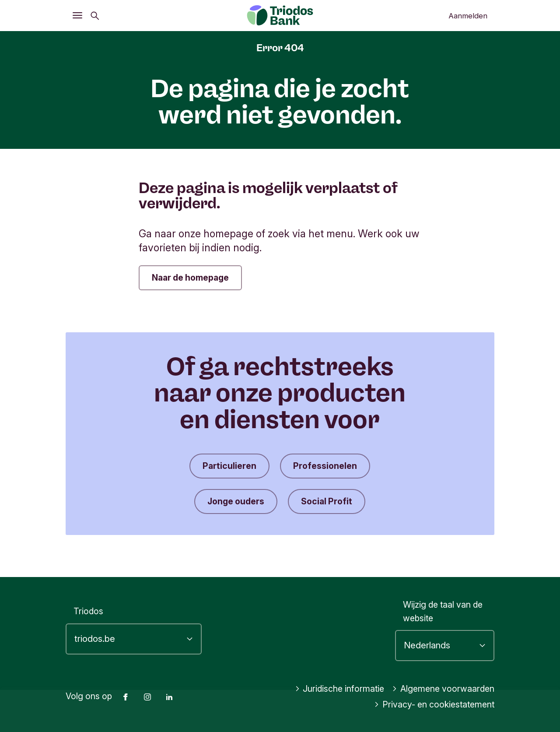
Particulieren (229, 466)
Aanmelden (468, 16)
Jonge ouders (236, 501)
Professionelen (325, 466)
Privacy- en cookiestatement (434, 704)
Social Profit (327, 501)
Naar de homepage (190, 278)
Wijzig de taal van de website (443, 611)
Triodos (88, 611)
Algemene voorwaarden (443, 689)
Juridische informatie (340, 689)
